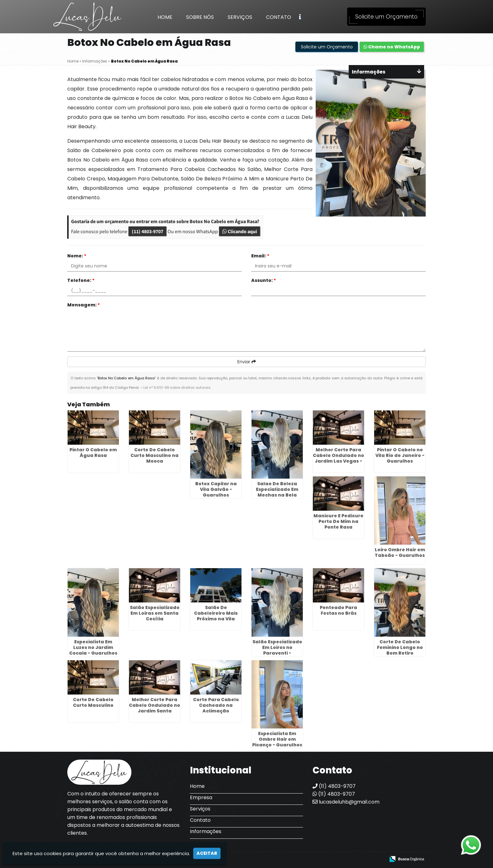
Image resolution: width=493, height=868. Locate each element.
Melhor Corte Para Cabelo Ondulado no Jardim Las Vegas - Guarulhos (338, 458)
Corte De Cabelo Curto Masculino (93, 702)
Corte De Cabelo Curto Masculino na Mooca (155, 455)
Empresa (201, 797)
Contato (279, 17)
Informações (206, 831)
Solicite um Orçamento (386, 17)
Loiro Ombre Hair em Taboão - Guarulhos (400, 552)
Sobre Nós (200, 17)
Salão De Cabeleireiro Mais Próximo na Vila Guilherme (216, 616)
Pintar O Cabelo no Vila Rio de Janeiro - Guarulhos (400, 455)
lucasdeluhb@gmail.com (346, 802)
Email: (260, 256)
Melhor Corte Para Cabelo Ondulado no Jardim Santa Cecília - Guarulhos (155, 708)
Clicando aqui (240, 231)
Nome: (77, 256)
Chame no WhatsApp (392, 47)
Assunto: (264, 280)
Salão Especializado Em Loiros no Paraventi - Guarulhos (277, 650)
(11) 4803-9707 (147, 231)
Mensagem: (84, 305)
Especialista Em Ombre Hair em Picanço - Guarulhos (277, 739)
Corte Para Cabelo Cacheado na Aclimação (216, 705)
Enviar (247, 362)
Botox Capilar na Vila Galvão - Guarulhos (216, 489)
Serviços (240, 17)
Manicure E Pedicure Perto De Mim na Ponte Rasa (338, 521)
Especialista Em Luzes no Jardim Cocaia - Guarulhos (93, 647)
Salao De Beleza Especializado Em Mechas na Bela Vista (277, 492)
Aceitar (207, 853)
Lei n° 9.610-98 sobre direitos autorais (177, 387)
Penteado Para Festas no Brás (338, 610)
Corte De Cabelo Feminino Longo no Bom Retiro (400, 647)
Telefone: (81, 280)
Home (165, 17)
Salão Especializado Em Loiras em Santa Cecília (155, 613)
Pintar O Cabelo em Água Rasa (93, 453)
